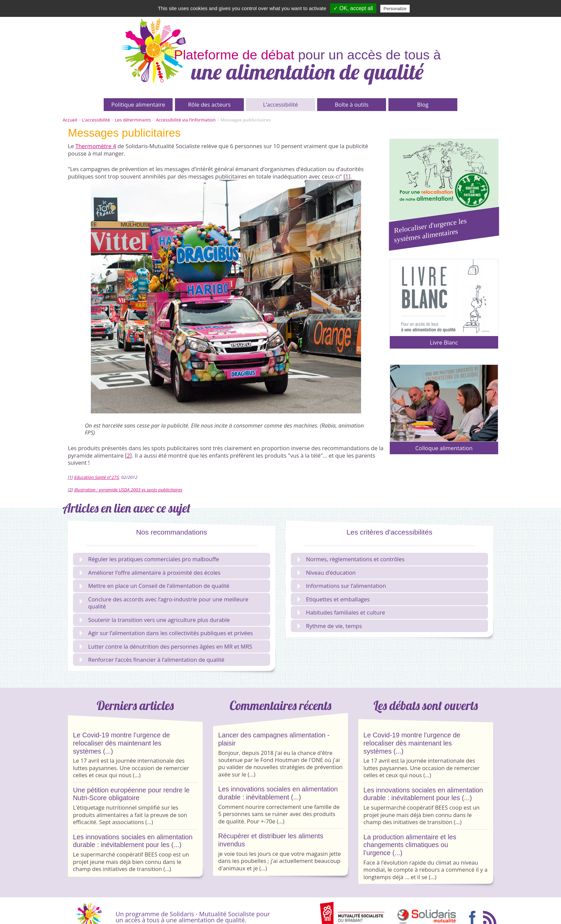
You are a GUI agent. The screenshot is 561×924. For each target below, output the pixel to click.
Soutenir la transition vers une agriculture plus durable (155, 620)
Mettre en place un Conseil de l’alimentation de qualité (155, 586)
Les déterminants (133, 120)
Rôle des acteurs (209, 104)
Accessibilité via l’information (186, 120)
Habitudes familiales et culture (341, 612)
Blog (423, 104)
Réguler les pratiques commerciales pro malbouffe (149, 559)
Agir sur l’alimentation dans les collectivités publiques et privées (166, 633)
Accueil (70, 120)
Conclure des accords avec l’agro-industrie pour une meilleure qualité (164, 603)
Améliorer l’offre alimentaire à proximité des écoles (150, 573)
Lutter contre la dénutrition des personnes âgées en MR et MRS (166, 646)
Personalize (395, 9)
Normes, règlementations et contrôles (351, 559)
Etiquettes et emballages (334, 599)
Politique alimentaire (138, 104)
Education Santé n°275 (96, 477)
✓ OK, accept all (353, 8)
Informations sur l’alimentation (342, 586)
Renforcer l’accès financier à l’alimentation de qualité (152, 660)
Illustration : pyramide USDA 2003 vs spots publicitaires (128, 490)
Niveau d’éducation (327, 573)
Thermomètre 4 (96, 146)
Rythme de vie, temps (330, 626)
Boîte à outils (352, 104)
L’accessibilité (280, 104)
